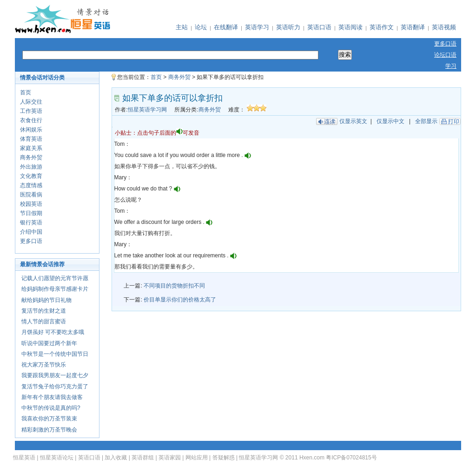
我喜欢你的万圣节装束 (49, 419)
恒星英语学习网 (147, 110)
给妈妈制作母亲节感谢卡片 (55, 289)
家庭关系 (31, 148)
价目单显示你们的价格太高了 (180, 300)
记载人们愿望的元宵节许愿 (55, 278)
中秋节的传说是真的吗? (51, 408)
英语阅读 (350, 27)
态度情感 (31, 185)
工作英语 (31, 111)
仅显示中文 (390, 121)
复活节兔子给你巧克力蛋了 (55, 386)
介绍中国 (31, 232)
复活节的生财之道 (44, 311)
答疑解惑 (224, 458)
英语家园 (170, 458)
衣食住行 (31, 120)
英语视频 (444, 27)
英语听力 (288, 27)
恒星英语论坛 (57, 458)
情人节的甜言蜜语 (44, 321)
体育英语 (31, 139)
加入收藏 (116, 458)
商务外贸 (31, 157)
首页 (26, 92)
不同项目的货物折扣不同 (174, 286)
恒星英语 (24, 458)
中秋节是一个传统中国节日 (55, 354)
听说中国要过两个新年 (49, 343)
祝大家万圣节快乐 (44, 365)
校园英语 (31, 204)
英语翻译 (413, 27)
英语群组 (143, 458)
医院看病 (31, 195)
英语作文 (382, 27)
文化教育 (31, 176)
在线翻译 (226, 27)
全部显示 (426, 121)
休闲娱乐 (31, 130)
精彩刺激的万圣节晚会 (49, 430)
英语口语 (319, 27)
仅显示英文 (353, 121)
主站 (182, 27)
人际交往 (31, 102)
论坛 (201, 27)
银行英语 (31, 223)
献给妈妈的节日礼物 (46, 300)
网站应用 (197, 458)
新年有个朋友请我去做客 (52, 397)
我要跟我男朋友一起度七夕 (55, 375)
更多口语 (31, 241)
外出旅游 (31, 167)
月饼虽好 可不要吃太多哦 (53, 332)
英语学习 (257, 27)
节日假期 (31, 213)
